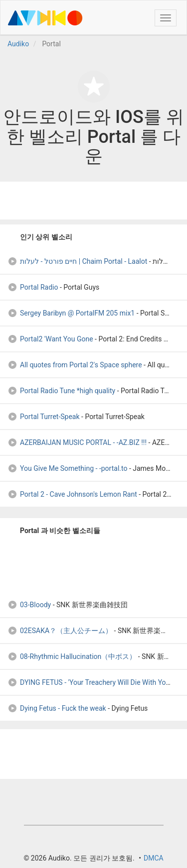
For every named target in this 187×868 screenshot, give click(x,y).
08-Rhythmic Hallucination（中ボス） (72, 656)
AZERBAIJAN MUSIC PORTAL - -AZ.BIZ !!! (77, 442)
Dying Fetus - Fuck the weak (57, 708)
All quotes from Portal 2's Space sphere (75, 365)
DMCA (154, 858)
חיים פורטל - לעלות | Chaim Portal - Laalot (77, 261)
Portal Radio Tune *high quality (61, 391)
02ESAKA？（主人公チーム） (60, 631)
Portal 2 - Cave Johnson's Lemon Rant (72, 494)
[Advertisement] (94, 201)
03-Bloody (29, 605)
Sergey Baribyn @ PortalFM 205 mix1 (71, 313)
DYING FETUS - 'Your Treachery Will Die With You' (89, 682)
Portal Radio (33, 287)
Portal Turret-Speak (44, 417)
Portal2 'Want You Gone (50, 339)
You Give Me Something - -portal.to (67, 468)
